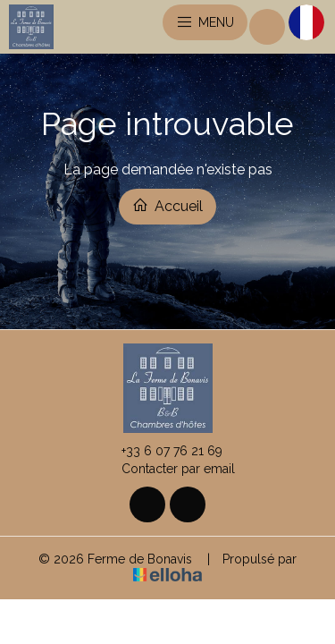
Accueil (167, 206)
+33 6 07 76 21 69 (162, 451)
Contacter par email (168, 469)
